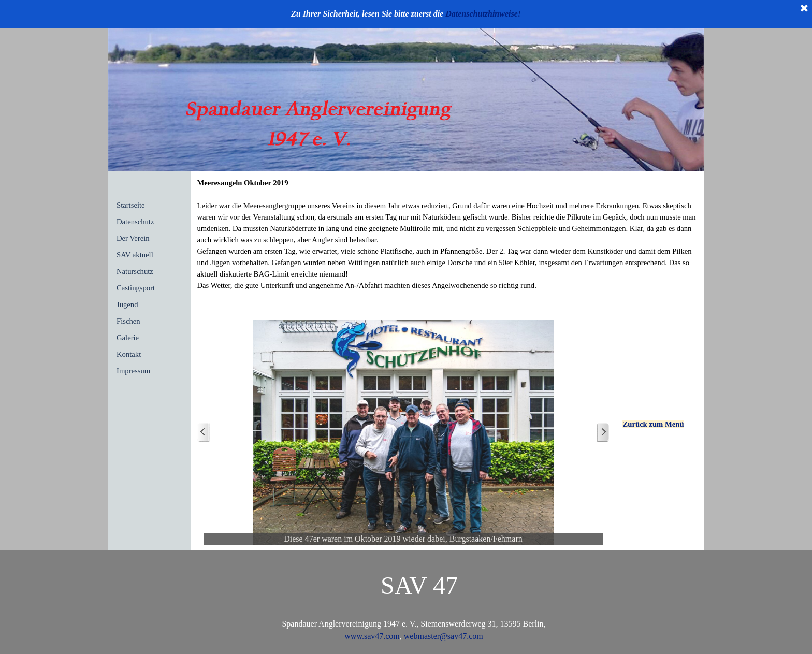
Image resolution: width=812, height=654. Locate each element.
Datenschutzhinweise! (483, 14)
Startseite (131, 205)
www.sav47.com (372, 636)
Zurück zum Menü (653, 424)
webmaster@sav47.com (443, 636)
